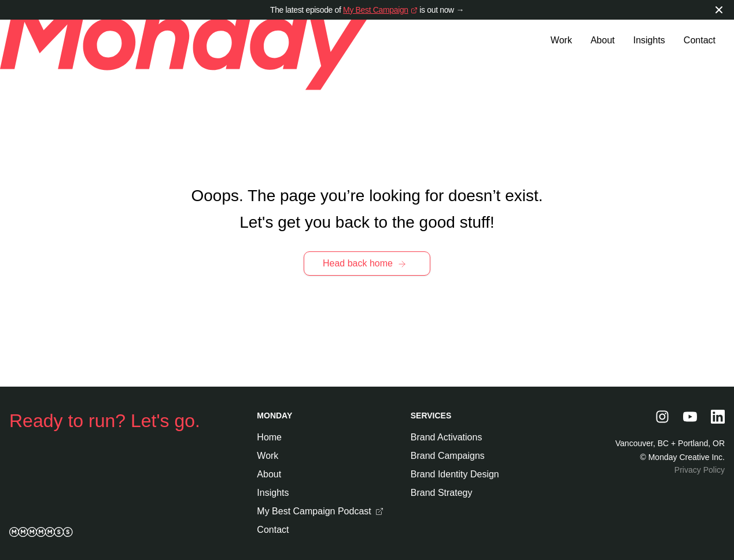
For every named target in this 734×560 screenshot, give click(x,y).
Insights (649, 40)
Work (561, 40)
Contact (700, 40)
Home (269, 437)
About (603, 40)
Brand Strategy (442, 493)
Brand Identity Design (455, 474)
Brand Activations (447, 437)
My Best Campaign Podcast (320, 512)
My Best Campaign (376, 10)
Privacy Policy (700, 470)
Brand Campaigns (448, 456)
